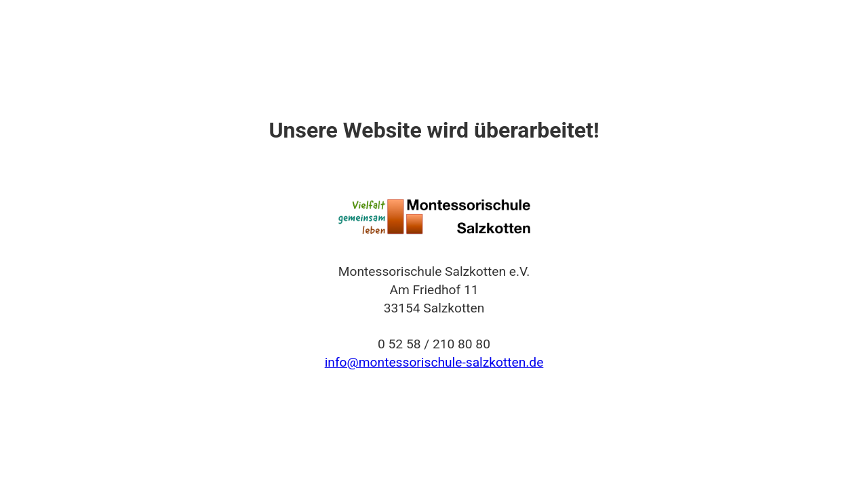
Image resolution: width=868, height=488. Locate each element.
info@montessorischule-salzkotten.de (434, 362)
